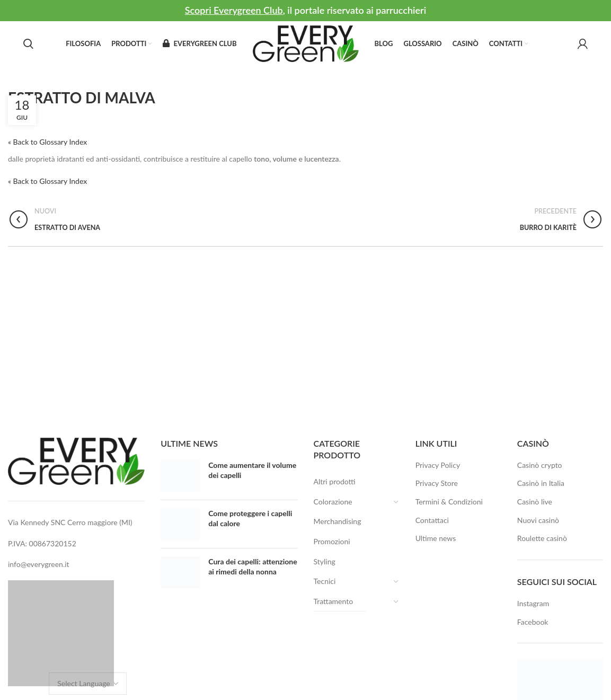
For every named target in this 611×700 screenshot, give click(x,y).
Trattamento (340, 602)
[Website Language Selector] (88, 684)
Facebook (533, 622)
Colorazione (340, 502)
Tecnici (331, 582)
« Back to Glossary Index (47, 142)
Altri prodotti (335, 481)
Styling (325, 561)
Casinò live (535, 502)
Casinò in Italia (541, 483)
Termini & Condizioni (449, 502)
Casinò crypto (540, 465)
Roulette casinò (542, 538)
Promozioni (332, 541)
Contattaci (432, 520)
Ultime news (436, 538)
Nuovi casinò (538, 520)
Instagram (533, 603)
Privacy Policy (438, 465)
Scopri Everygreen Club (234, 10)
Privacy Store (437, 483)
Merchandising (338, 521)
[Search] (28, 44)
